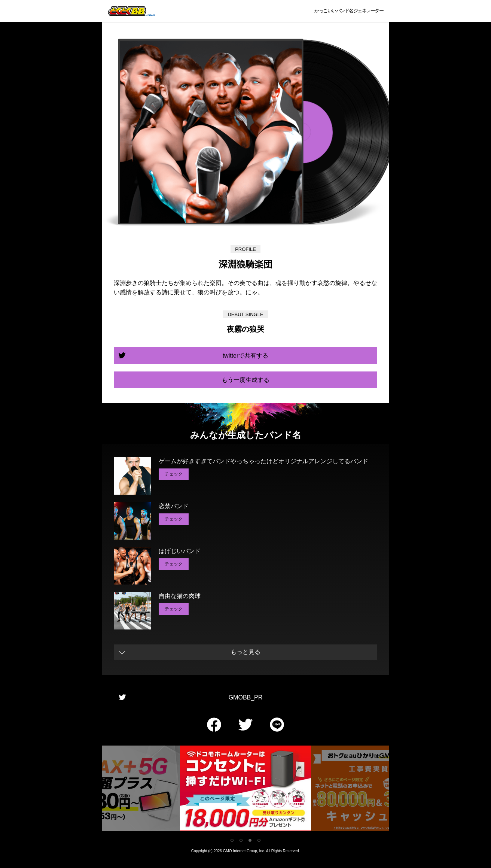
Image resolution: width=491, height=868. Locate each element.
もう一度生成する (246, 380)
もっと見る (246, 652)
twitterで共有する (246, 356)
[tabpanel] (246, 790)
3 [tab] (250, 840)
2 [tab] (241, 840)
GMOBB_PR (246, 697)
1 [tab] (232, 840)
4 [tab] (259, 840)
